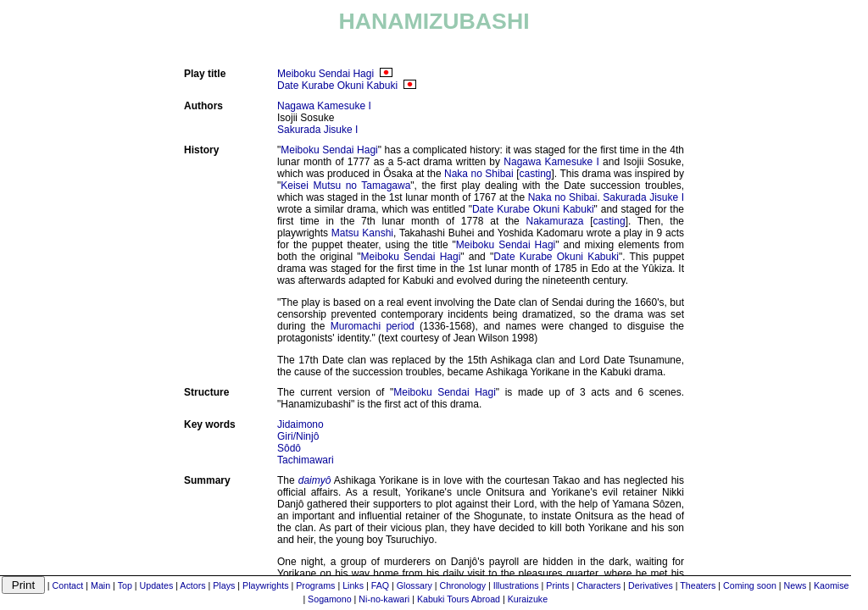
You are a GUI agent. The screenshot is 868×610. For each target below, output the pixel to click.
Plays (224, 585)
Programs (315, 585)
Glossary (415, 585)
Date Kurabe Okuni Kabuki (337, 86)
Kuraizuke (528, 599)
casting (536, 174)
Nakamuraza (554, 221)
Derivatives (651, 585)
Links (353, 585)
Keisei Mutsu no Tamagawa (345, 186)
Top (125, 585)
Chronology (463, 585)
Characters (598, 585)
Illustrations (516, 585)
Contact (68, 585)
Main (100, 585)
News (796, 585)
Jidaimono (300, 424)
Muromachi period (373, 326)
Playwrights (265, 585)
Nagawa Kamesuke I (324, 106)
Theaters (698, 585)
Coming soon (750, 585)
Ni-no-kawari (384, 599)
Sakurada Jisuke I (317, 130)
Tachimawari (306, 460)
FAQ (380, 585)
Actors (192, 585)
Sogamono (330, 599)
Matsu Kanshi (362, 233)
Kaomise (831, 585)
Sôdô (289, 448)
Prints (557, 585)
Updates (157, 585)
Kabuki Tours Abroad (459, 599)
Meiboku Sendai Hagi (325, 74)
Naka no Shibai (479, 174)
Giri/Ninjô (298, 436)
